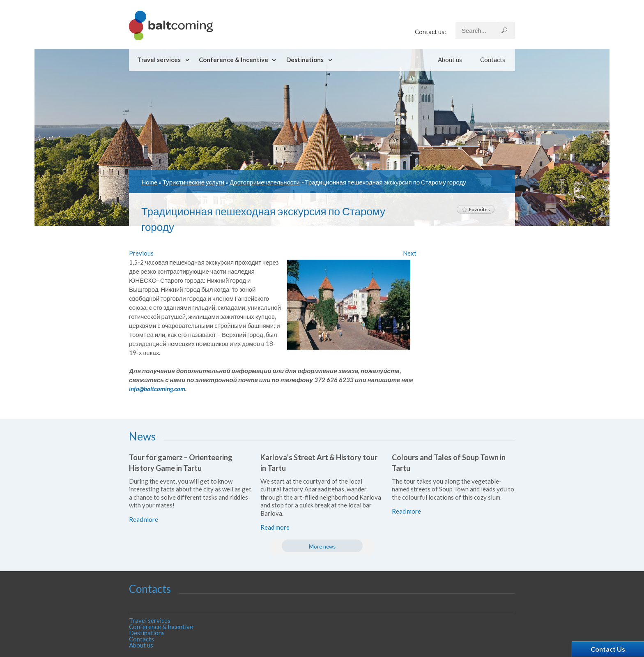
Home (149, 182)
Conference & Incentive (233, 60)
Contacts (493, 60)
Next (410, 253)
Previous (141, 253)
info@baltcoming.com (157, 389)
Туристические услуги (193, 182)
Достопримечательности (265, 182)
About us (450, 60)
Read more (144, 519)
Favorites (476, 209)
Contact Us (608, 649)
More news (322, 546)
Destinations (305, 60)
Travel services (159, 60)
